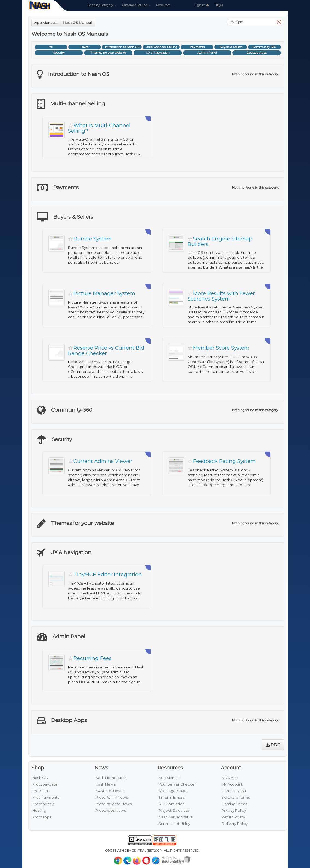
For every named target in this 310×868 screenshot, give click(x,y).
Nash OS (40, 778)
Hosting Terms (234, 804)
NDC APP (230, 778)
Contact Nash (234, 791)
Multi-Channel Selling (161, 47)
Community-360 (264, 47)
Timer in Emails (172, 797)
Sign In (202, 5)
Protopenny (43, 804)
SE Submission (172, 804)
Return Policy (233, 817)
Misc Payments (46, 797)
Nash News (105, 784)
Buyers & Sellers (231, 47)
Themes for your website (108, 53)
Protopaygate (45, 784)
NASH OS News (109, 791)
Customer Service (136, 5)
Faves (84, 47)
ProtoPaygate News (113, 804)
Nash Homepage (111, 778)
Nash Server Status (175, 817)
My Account (232, 784)
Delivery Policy (235, 824)
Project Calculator (175, 810)
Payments (197, 47)
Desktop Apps (257, 53)
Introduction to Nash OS (122, 47)
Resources (165, 5)
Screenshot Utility (174, 824)
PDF (273, 745)
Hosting (39, 810)
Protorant (41, 791)
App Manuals (46, 23)
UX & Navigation (158, 53)
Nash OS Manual (77, 23)
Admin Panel (207, 53)
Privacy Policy (234, 810)
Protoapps (42, 817)
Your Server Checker (177, 784)
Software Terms (236, 797)
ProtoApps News (111, 810)
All (51, 47)
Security (59, 53)
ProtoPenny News (112, 797)
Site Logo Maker (173, 791)
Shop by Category (102, 5)
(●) (219, 5)
